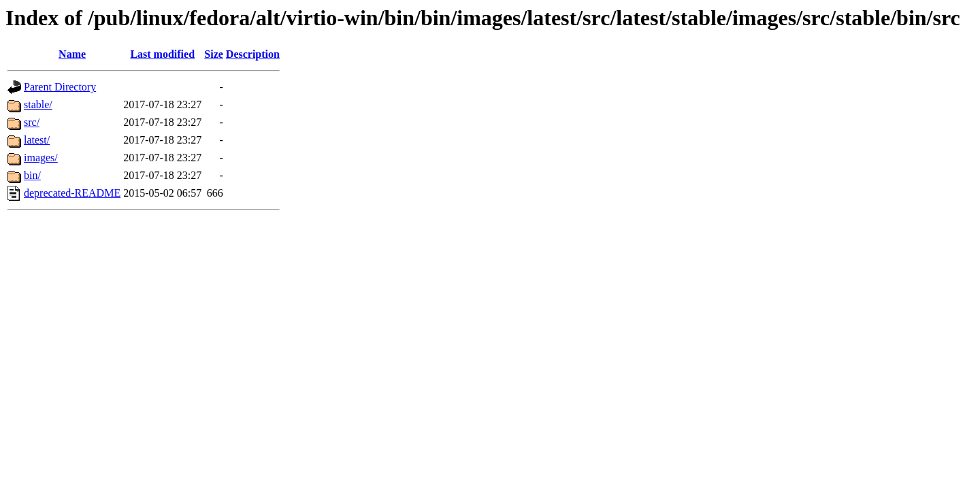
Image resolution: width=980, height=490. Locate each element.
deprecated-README (72, 193)
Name (72, 54)
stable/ (38, 104)
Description (253, 54)
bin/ (32, 175)
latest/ (37, 140)
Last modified (162, 54)
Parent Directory (60, 87)
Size (214, 54)
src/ (32, 122)
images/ (41, 158)
